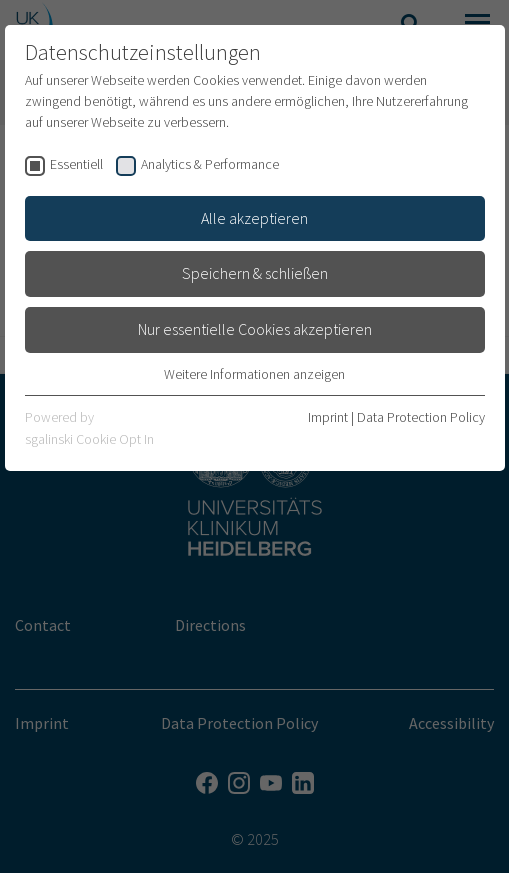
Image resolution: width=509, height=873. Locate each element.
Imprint (328, 417)
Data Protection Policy (421, 417)
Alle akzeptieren (254, 218)
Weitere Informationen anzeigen (254, 374)
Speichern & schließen (255, 273)
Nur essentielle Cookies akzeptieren (255, 329)
